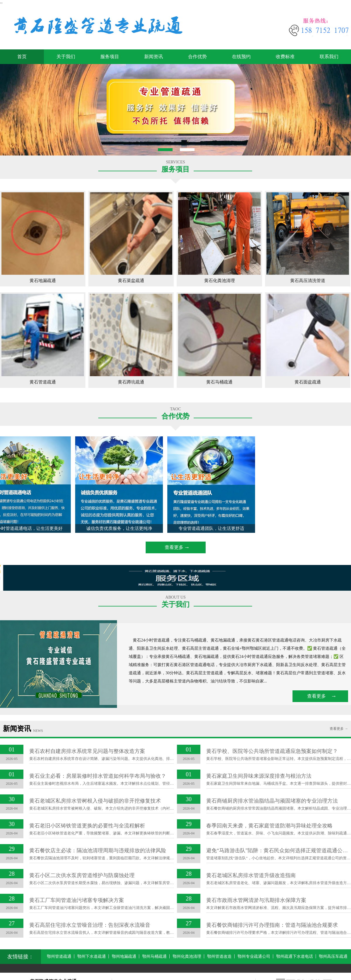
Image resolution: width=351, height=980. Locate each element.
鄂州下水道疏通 (92, 956)
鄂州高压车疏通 (333, 956)
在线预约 (241, 57)
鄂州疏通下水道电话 (295, 956)
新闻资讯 (154, 57)
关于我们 (66, 57)
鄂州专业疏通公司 (254, 956)
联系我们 (329, 57)
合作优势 (197, 57)
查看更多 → (339, 729)
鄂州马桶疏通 (154, 956)
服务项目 (110, 57)
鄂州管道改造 (219, 956)
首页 (22, 57)
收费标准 (285, 57)
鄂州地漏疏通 (124, 956)
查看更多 (174, 547)
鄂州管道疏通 (59, 956)
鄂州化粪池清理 (187, 956)
